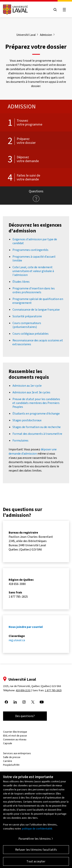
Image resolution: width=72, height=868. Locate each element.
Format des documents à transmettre (37, 434)
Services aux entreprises (17, 753)
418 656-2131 (23, 690)
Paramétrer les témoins (35, 841)
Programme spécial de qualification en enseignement (38, 301)
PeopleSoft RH (11, 765)
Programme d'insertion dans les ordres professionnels (34, 290)
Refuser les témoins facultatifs (36, 852)
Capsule (8, 743)
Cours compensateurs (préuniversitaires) (27, 325)
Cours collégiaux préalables (31, 334)
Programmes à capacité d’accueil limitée (34, 258)
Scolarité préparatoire (27, 316)
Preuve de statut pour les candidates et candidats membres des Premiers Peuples (36, 403)
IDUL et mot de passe (15, 736)
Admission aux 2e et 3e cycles (31, 392)
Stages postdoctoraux (27, 420)
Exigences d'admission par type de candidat (35, 241)
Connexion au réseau (15, 739)
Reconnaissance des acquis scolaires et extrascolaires (38, 342)
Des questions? (25, 716)
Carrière (8, 761)
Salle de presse (12, 757)
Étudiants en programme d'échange (36, 413)
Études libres (21, 282)
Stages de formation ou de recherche (37, 427)
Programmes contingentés (30, 250)
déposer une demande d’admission (33, 451)
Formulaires (20, 440)
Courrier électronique (15, 732)
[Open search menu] (55, 10)
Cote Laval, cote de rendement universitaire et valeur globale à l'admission (33, 271)
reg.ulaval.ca (17, 640)
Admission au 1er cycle (27, 386)
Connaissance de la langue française (36, 310)
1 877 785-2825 (53, 690)
